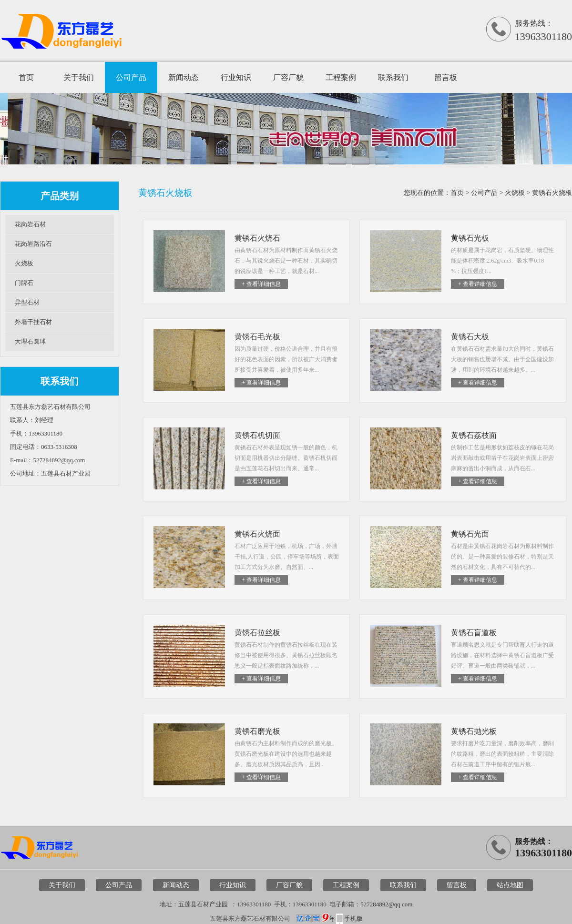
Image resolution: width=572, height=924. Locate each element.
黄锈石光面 (470, 534)
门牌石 (24, 283)
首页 (26, 77)
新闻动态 (184, 77)
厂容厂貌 (288, 77)
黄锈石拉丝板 (257, 633)
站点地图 (510, 885)
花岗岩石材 (30, 224)
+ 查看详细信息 (261, 284)
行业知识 (236, 77)
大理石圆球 (30, 341)
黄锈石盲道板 (474, 633)
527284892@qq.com (386, 904)
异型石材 (27, 302)
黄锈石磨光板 (257, 731)
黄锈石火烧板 (552, 193)
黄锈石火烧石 (257, 238)
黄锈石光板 (470, 238)
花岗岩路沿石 (33, 244)
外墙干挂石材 (33, 322)
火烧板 (24, 263)
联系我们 (393, 77)
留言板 (446, 77)
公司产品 (131, 77)
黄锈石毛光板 (257, 337)
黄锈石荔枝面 (474, 435)
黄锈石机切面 (257, 435)
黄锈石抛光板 (474, 731)
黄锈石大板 (470, 337)
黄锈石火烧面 (257, 534)
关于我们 (79, 77)
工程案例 (341, 77)
